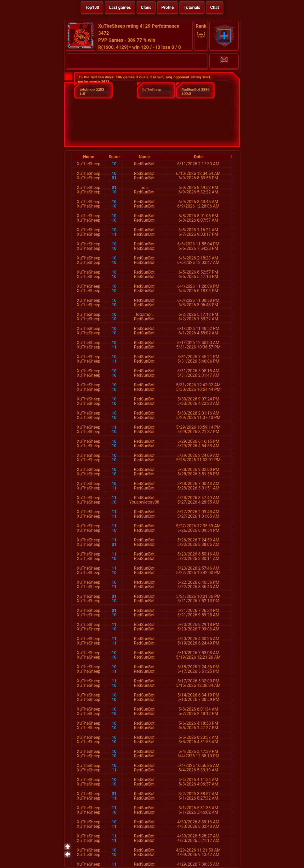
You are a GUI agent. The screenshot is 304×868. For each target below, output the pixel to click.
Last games (120, 7)
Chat (214, 7)
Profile (168, 7)
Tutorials (192, 7)
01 (114, 178)
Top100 (92, 7)
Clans (146, 7)
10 (114, 164)
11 (114, 234)
